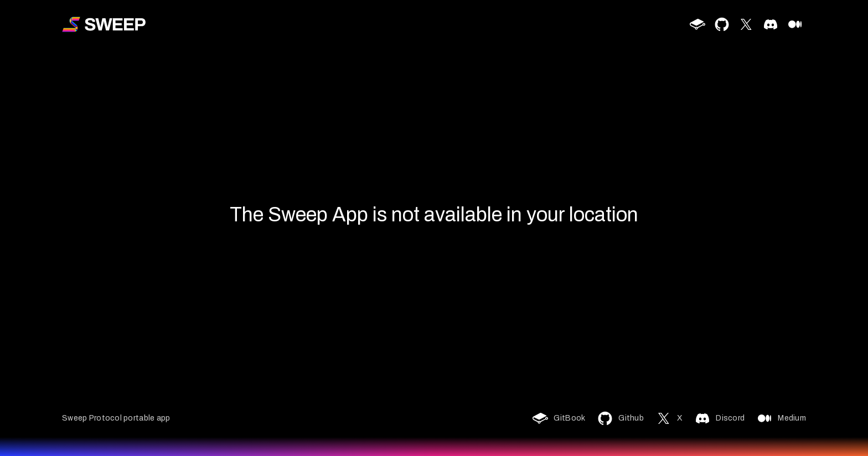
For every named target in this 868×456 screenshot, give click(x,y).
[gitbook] (697, 24)
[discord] (771, 24)
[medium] (795, 24)
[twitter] (746, 24)
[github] (722, 24)
